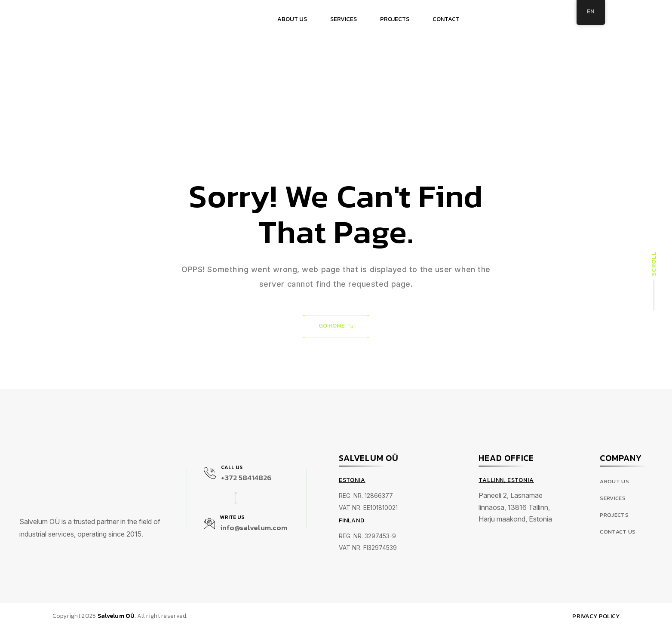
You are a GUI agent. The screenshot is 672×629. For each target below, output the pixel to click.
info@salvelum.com (254, 528)
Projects (614, 515)
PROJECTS (395, 19)
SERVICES (344, 19)
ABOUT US (292, 19)
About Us (614, 482)
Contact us (618, 532)
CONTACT (446, 19)
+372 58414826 (246, 478)
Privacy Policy (596, 617)
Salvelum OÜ (116, 616)
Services (613, 499)
